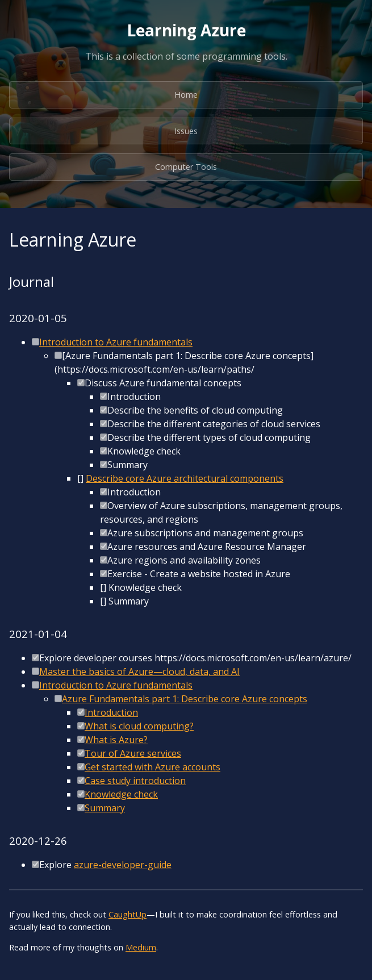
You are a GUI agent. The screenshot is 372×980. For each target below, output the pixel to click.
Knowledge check (121, 794)
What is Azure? (116, 740)
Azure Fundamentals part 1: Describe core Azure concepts (185, 699)
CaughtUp (128, 914)
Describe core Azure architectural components (185, 478)
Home (186, 95)
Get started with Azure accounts (152, 767)
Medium (141, 947)
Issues (186, 131)
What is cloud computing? (139, 726)
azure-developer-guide (123, 865)
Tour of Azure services (133, 753)
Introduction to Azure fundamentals (116, 342)
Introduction (111, 712)
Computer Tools (186, 167)
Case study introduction (135, 781)
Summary (105, 808)
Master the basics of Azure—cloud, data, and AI (139, 672)
